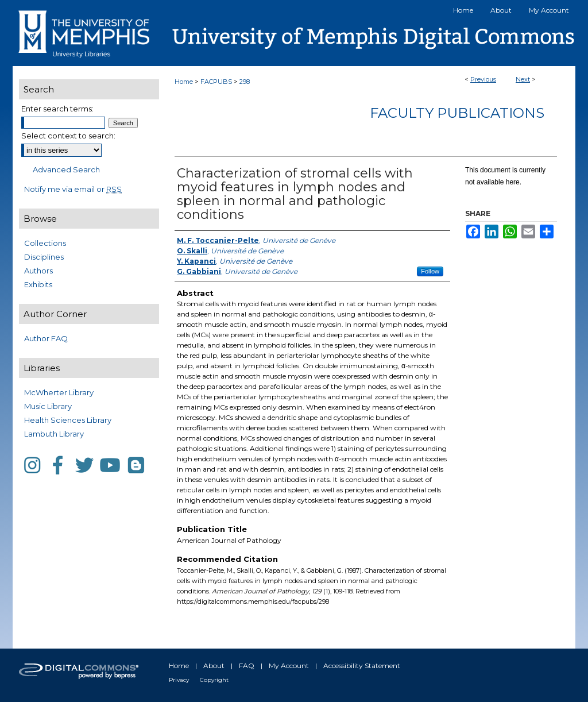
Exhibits (38, 284)
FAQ (247, 666)
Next (523, 79)
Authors (38, 271)
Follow (430, 271)
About (214, 666)
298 (245, 82)
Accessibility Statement (362, 666)
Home (184, 82)
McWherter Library (59, 392)
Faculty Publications (457, 113)
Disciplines (44, 257)
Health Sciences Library (68, 420)
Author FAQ (46, 338)
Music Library (48, 406)
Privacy (179, 680)
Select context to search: (68, 136)
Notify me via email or (73, 189)
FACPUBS (216, 82)
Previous (483, 79)
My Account (289, 666)
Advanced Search (66, 169)
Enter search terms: (57, 109)
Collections (45, 243)
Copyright (214, 680)
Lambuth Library (54, 434)
